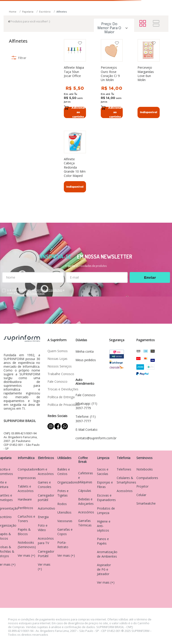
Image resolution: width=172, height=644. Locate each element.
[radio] (143, 24)
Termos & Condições (49, 290)
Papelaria (28, 12)
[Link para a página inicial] (13, 12)
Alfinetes (62, 12)
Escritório (45, 12)
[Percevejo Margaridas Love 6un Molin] (149, 78)
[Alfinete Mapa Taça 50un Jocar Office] (75, 78)
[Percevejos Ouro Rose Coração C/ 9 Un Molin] (112, 78)
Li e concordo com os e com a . (36, 292)
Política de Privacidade (30, 293)
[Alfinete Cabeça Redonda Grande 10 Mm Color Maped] (75, 163)
